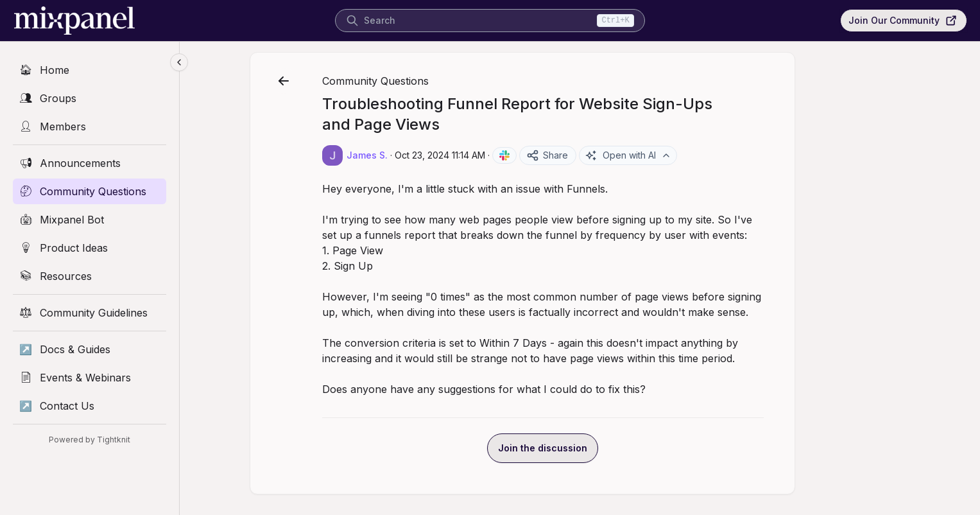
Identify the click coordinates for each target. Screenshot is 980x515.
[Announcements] (90, 163)
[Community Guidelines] (90, 313)
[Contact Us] (90, 406)
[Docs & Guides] (90, 349)
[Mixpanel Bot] (90, 220)
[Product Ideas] (90, 248)
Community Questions (433, 81)
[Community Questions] (90, 191)
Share (605, 155)
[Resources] (90, 276)
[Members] (90, 127)
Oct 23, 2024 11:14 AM (498, 155)
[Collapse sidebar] (179, 62)
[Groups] (90, 98)
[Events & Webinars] (90, 378)
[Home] (90, 70)
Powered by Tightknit (90, 440)
